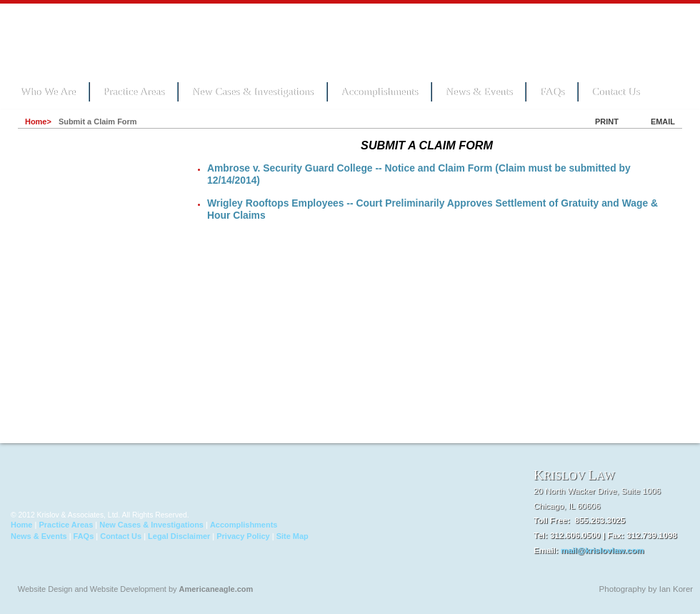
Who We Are (48, 91)
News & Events (479, 91)
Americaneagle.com (216, 589)
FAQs (552, 91)
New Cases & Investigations (252, 91)
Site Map (292, 536)
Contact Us (615, 91)
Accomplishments (379, 91)
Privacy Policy (243, 536)
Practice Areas (134, 91)
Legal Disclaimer (179, 536)
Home (21, 525)
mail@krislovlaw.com (602, 550)
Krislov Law (107, 40)
